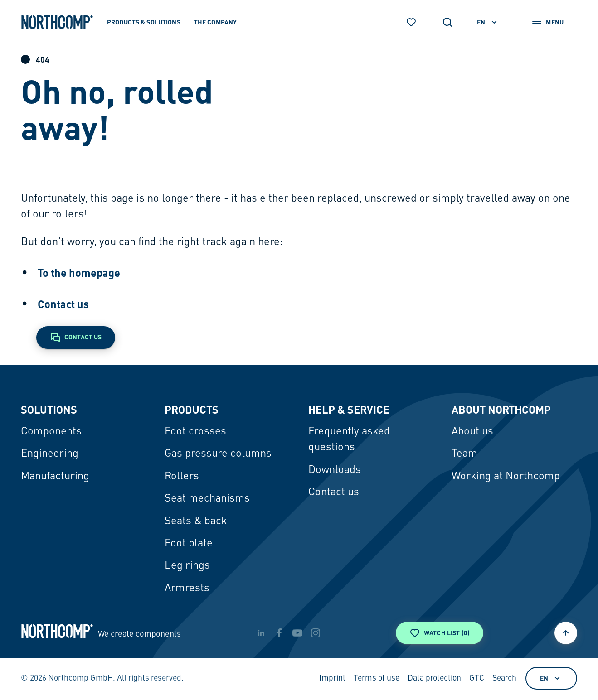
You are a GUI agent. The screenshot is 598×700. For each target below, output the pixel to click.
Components (51, 432)
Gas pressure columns (218, 454)
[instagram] (316, 633)
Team (464, 454)
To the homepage (79, 273)
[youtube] (297, 633)
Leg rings (187, 566)
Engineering (50, 454)
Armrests (187, 589)
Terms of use (377, 678)
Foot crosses (195, 432)
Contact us (63, 304)
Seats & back (196, 521)
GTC (477, 678)
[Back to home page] (57, 22)
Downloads (335, 470)
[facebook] (279, 633)
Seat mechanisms (207, 499)
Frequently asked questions (349, 440)
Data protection (434, 678)
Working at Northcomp (506, 477)
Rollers (182, 477)
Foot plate (189, 544)
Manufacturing (55, 477)
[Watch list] (411, 22)
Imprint (332, 678)
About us (472, 432)
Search (504, 678)
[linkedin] (261, 633)
